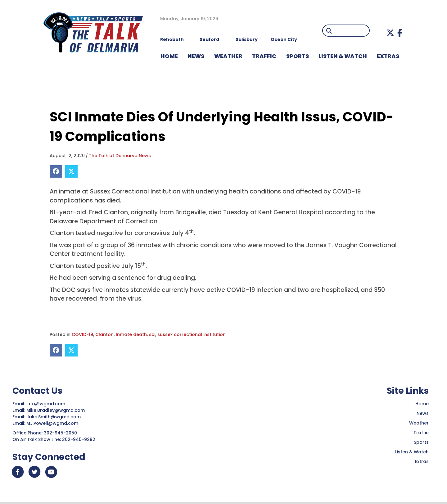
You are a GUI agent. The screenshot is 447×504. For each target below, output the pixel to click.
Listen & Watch (412, 452)
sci (152, 334)
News (423, 413)
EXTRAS (388, 56)
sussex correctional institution (192, 334)
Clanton (104, 334)
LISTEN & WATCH (343, 56)
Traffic (421, 433)
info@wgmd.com (46, 404)
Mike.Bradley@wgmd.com (56, 410)
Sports (298, 56)
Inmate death (131, 334)
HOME (169, 56)
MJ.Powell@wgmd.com (54, 423)
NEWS (196, 56)
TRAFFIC (264, 56)
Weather (419, 423)
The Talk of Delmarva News (120, 156)
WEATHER (228, 56)
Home (422, 404)
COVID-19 (82, 334)
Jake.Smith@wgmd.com (54, 417)
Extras (422, 461)
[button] (390, 33)
